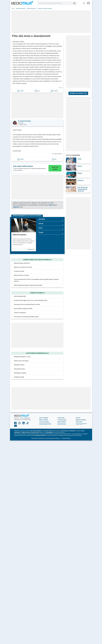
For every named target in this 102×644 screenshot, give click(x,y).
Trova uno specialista (44, 422)
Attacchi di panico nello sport (22, 263)
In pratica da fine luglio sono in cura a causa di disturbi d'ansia (31, 300)
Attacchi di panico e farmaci (22, 275)
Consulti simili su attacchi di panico (37, 260)
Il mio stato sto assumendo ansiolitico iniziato (26, 317)
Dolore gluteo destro (19, 369)
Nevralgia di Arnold (19, 365)
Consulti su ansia (37, 293)
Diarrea (80, 166)
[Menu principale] (84, 3)
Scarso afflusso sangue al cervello (23, 309)
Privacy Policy (79, 422)
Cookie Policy (79, 424)
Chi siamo (78, 418)
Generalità (51, 220)
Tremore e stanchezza (20, 313)
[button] (20, 91)
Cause (51, 229)
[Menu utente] (88, 3)
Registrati (46, 418)
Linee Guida (49, 432)
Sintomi (51, 224)
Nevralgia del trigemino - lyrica (22, 357)
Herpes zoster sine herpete (21, 361)
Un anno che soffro (19, 271)
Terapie (51, 233)
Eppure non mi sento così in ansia (23, 267)
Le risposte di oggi (62, 420)
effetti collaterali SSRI (20, 296)
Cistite (80, 159)
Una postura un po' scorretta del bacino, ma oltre (27, 304)
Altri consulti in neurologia (37, 353)
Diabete (80, 173)
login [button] (51, 205)
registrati (16, 207)
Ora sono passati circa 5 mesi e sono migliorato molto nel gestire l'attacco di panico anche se (36, 280)
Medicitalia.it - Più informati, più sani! (22, 4)
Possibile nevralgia (19, 377)
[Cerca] (75, 3)
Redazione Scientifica (81, 420)
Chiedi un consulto (44, 420)
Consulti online (61, 418)
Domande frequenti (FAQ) (45, 424)
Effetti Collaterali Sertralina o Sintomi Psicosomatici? (28, 285)
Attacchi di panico (20, 235)
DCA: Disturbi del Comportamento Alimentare (83, 189)
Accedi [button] (41, 418)
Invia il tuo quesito (55, 168)
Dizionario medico (62, 424)
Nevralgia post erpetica (20, 373)
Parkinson (81, 180)
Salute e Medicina (62, 422)
